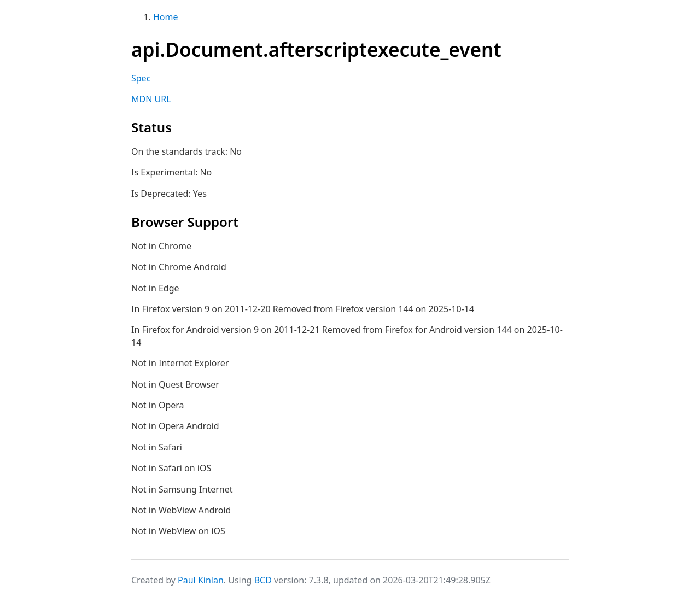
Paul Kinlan (201, 580)
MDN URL (151, 99)
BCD (263, 580)
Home (166, 17)
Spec (141, 78)
